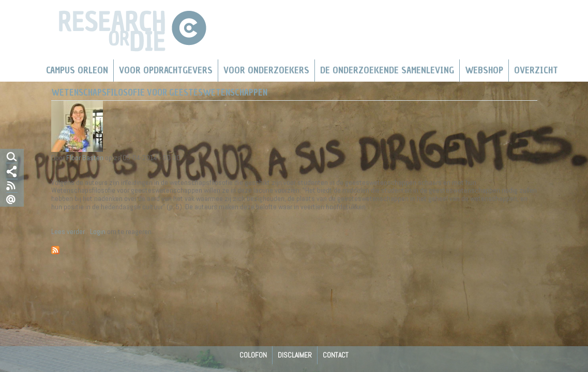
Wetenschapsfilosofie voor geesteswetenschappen (159, 93)
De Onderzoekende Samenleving (387, 70)
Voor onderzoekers (266, 70)
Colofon (253, 355)
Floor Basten (85, 158)
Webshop (484, 70)
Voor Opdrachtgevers (166, 70)
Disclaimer (295, 355)
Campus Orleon (77, 70)
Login (98, 231)
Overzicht (536, 70)
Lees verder (68, 231)
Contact (336, 355)
